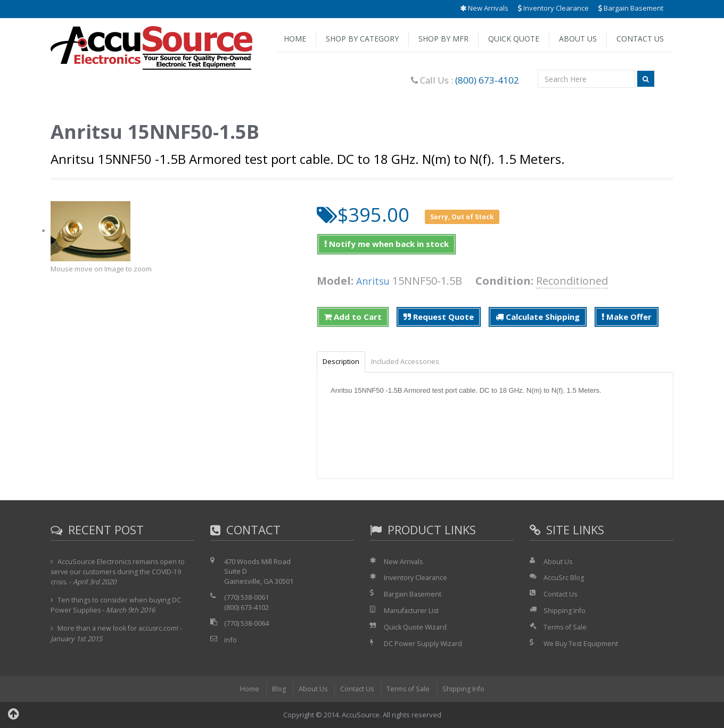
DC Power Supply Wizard (424, 644)
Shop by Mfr (443, 39)
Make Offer (627, 317)
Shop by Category (362, 39)
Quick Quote (514, 39)
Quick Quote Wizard (416, 627)
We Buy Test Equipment (582, 644)
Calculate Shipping (538, 317)
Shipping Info (565, 611)
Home (295, 39)
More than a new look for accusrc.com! (120, 629)
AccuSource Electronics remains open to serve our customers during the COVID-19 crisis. (118, 573)
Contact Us (640, 39)
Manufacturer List (412, 611)
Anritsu (375, 281)
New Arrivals (484, 8)
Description (344, 362)
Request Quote (439, 317)
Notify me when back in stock (386, 244)
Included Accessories (413, 362)
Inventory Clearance (553, 8)
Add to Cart (353, 317)
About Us (578, 39)
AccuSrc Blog (564, 578)
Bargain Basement (631, 8)
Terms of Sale (566, 627)
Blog (277, 689)
